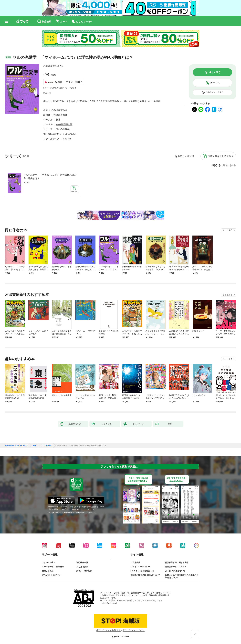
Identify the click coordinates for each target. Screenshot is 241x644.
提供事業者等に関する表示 (177, 563)
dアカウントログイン (51, 575)
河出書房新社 (60, 115)
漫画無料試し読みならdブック (16, 446)
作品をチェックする (215, 92)
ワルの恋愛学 (63, 129)
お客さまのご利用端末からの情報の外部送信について (182, 576)
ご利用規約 (135, 563)
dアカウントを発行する (109, 630)
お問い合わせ (48, 571)
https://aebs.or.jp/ (109, 603)
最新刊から (230, 165)
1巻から (216, 165)
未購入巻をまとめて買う (221, 156)
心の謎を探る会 (51, 66)
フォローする (62, 66)
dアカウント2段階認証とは (142, 571)
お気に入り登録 (186, 156)
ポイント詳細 (73, 82)
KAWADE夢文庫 (64, 124)
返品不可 (47, 93)
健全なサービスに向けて (176, 567)
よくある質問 (82, 567)
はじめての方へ (49, 563)
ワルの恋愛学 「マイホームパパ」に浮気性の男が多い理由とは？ (50, 177)
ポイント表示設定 (84, 571)
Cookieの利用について (175, 571)
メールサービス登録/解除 (53, 567)
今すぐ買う (215, 72)
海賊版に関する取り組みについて (145, 575)
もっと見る (227, 230)
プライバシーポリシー (140, 567)
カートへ (215, 83)
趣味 (58, 120)
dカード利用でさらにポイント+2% (59, 88)
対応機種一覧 (82, 563)
